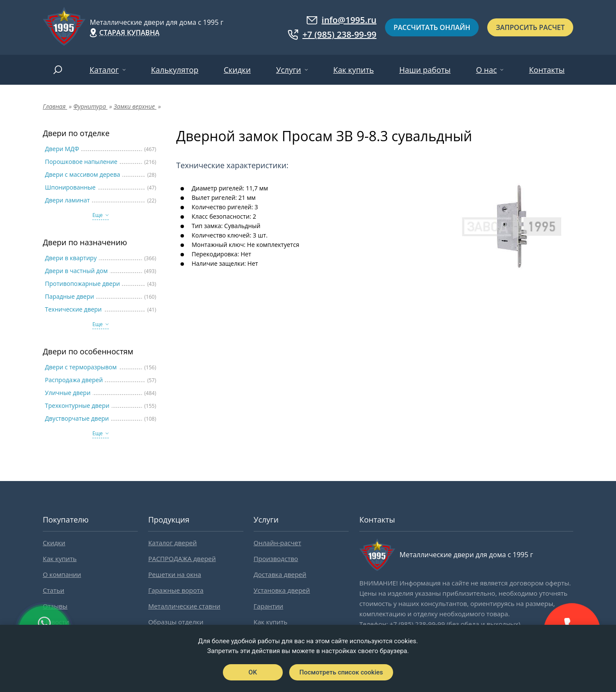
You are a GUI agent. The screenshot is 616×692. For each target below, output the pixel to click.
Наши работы (425, 70)
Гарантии (268, 606)
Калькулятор (175, 70)
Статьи (53, 590)
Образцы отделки (176, 622)
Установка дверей (282, 590)
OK (253, 672)
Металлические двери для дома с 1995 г (157, 22)
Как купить (354, 70)
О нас (487, 70)
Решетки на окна (175, 574)
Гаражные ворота (176, 590)
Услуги (288, 70)
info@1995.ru (341, 20)
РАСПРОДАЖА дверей (182, 558)
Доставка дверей (280, 574)
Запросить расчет (530, 27)
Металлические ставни (184, 606)
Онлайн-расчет (277, 543)
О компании (62, 574)
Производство (276, 558)
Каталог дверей (172, 543)
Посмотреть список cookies (341, 672)
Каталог (104, 70)
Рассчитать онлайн (432, 27)
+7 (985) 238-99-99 (332, 35)
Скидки (237, 70)
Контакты (547, 70)
